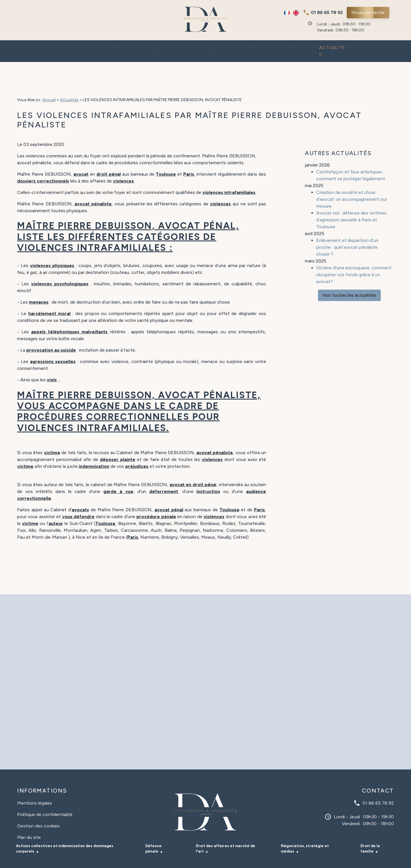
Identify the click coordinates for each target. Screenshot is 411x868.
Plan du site (29, 826)
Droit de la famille (370, 837)
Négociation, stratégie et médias (305, 837)
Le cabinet (153, 46)
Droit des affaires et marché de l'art (225, 837)
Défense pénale (153, 837)
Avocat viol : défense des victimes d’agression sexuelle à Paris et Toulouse (351, 200)
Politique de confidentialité (45, 803)
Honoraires (301, 46)
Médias (260, 46)
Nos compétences (207, 46)
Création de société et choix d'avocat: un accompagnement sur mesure (352, 179)
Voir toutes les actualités (349, 275)
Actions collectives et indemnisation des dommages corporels (65, 837)
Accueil (59, 46)
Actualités (347, 46)
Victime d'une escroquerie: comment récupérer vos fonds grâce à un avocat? (354, 255)
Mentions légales (35, 792)
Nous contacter (368, 12)
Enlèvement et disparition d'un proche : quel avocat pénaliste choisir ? (347, 227)
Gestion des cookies (38, 814)
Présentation (104, 46)
